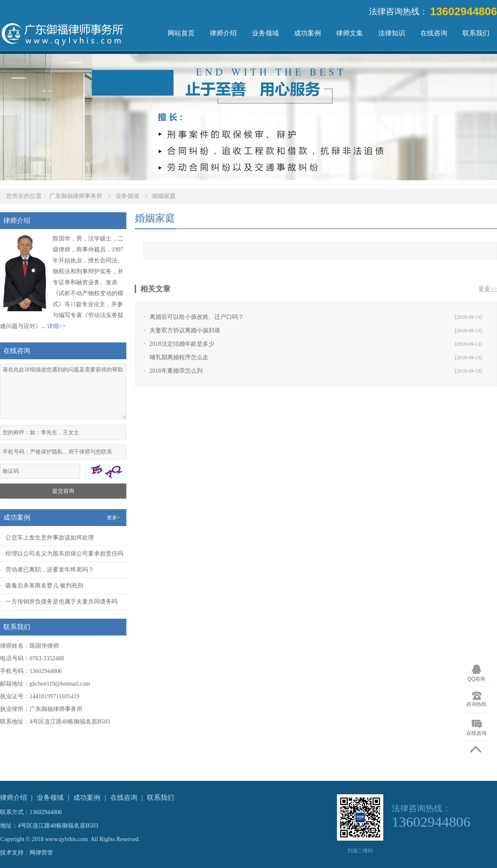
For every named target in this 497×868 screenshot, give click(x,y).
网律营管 (41, 853)
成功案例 (307, 33)
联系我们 (476, 33)
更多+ (114, 518)
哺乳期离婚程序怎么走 (179, 357)
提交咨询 (63, 491)
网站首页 (181, 33)
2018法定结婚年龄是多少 (182, 344)
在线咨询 (434, 33)
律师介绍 (223, 33)
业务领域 (265, 33)
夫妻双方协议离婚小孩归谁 (185, 330)
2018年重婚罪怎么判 (176, 371)
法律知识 (392, 33)
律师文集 (350, 33)
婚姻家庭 (164, 196)
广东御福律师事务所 (76, 196)
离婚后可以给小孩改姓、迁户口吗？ (197, 317)
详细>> (56, 326)
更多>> (488, 289)
